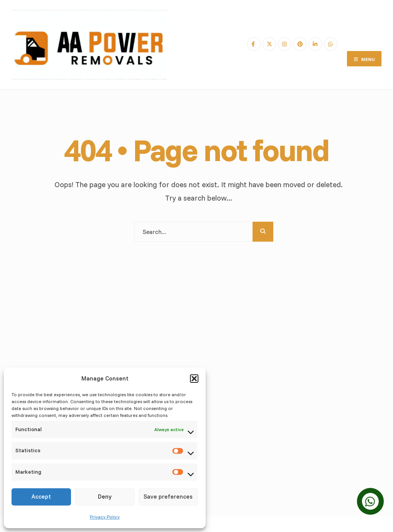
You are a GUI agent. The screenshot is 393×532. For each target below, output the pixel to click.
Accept (41, 497)
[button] (194, 379)
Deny (105, 497)
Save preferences (168, 497)
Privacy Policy (105, 517)
